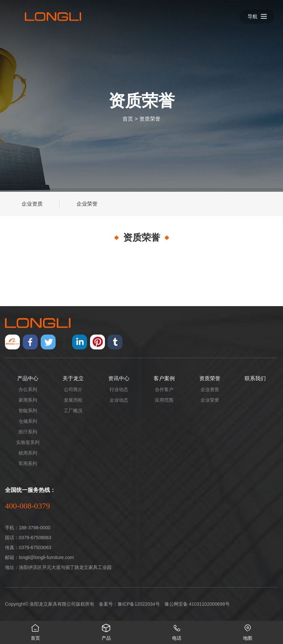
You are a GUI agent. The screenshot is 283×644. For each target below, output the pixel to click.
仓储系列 (28, 421)
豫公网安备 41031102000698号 (197, 604)
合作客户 (164, 389)
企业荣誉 (87, 204)
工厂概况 (73, 411)
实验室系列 (28, 442)
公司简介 (73, 389)
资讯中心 (119, 378)
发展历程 (73, 400)
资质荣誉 (150, 119)
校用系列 (28, 453)
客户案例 (164, 378)
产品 (106, 631)
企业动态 (119, 400)
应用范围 (164, 400)
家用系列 (28, 400)
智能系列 (28, 411)
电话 (177, 631)
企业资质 (32, 204)
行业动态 (119, 389)
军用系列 (28, 463)
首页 (128, 119)
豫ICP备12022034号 (139, 604)
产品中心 (28, 378)
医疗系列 (28, 432)
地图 (248, 631)
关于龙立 (73, 378)
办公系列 (28, 389)
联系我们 (255, 378)
